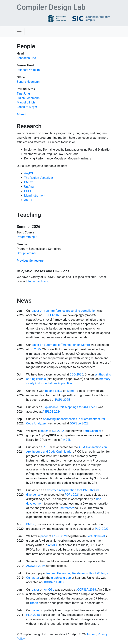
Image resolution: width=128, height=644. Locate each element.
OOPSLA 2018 (87, 590)
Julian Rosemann (28, 98)
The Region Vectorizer (39, 178)
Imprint (92, 634)
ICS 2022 (58, 431)
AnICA (28, 200)
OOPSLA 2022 (79, 423)
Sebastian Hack (27, 58)
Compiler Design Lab (51, 7)
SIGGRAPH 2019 (53, 582)
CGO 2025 (76, 374)
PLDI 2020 (102, 529)
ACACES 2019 (36, 566)
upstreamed (67, 508)
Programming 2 (27, 237)
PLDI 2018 (33, 615)
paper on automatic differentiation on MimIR (61, 345)
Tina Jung (23, 94)
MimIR (71, 391)
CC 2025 (35, 349)
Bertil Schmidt (92, 431)
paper (44, 431)
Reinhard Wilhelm (28, 70)
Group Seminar (27, 253)
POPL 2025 (63, 400)
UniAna (29, 187)
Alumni (22, 114)
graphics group (61, 578)
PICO (28, 191)
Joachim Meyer (27, 107)
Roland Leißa (54, 391)
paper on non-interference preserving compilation (64, 311)
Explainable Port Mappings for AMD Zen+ (70, 407)
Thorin (34, 603)
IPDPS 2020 (60, 536)
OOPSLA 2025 (52, 315)
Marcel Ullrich (26, 102)
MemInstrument (35, 196)
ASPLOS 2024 (52, 412)
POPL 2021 (72, 495)
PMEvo (29, 182)
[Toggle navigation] (19, 32)
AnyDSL (29, 173)
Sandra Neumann (28, 82)
